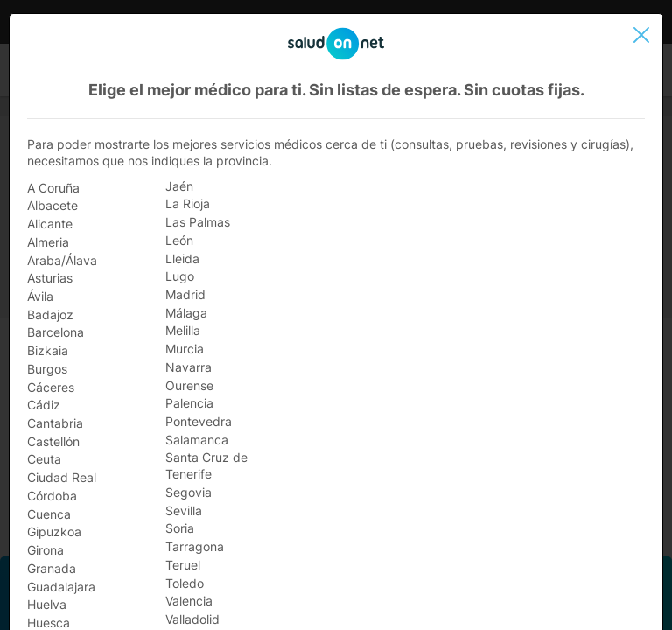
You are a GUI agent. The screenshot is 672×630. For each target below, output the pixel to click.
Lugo (180, 276)
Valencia (189, 601)
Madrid (185, 294)
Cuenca (49, 514)
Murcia (185, 349)
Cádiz (44, 405)
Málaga (186, 313)
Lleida (182, 259)
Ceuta (44, 459)
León (179, 240)
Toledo (185, 583)
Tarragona (195, 546)
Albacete (52, 205)
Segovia (189, 492)
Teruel (183, 565)
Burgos (47, 369)
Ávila (40, 296)
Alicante (50, 224)
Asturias (50, 278)
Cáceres (51, 387)
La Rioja (188, 203)
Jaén (179, 186)
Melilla (183, 330)
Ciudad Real (62, 477)
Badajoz (50, 315)
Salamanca (197, 440)
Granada (52, 568)
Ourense (189, 385)
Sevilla (184, 511)
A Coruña (53, 188)
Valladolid (192, 619)
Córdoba (52, 496)
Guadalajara (61, 587)
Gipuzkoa (54, 532)
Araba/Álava (62, 260)
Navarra (189, 367)
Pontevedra (199, 421)
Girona (45, 550)
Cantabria (55, 423)
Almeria (48, 242)
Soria (180, 528)
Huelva (47, 604)
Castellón (53, 441)
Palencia (189, 403)
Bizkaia (48, 350)
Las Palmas (198, 222)
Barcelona (56, 332)
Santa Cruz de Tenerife (206, 465)
